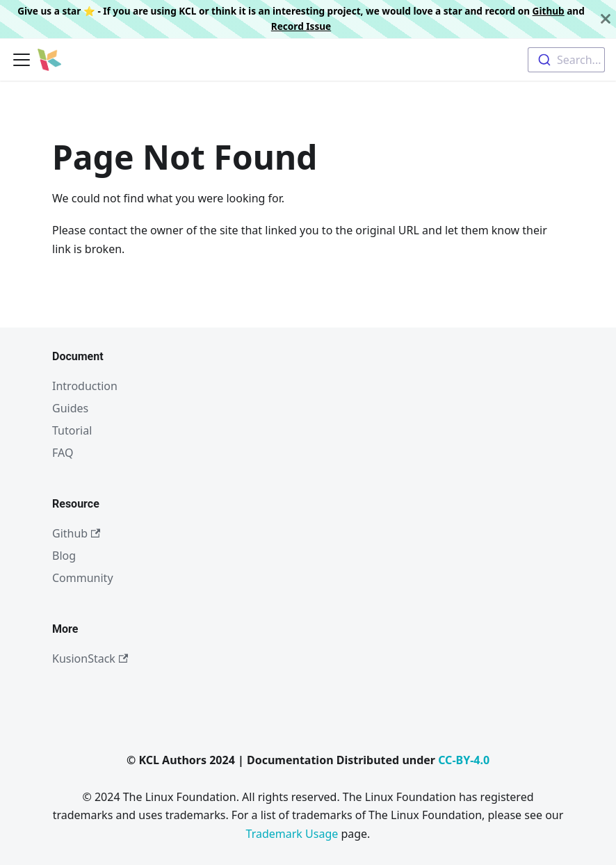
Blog (64, 556)
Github (549, 11)
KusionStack (90, 658)
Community (83, 578)
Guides (70, 408)
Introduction (85, 386)
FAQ (63, 453)
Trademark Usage (292, 834)
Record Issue (301, 26)
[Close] (606, 19)
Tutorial (72, 430)
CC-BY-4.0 (464, 760)
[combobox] (566, 60)
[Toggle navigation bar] (22, 60)
